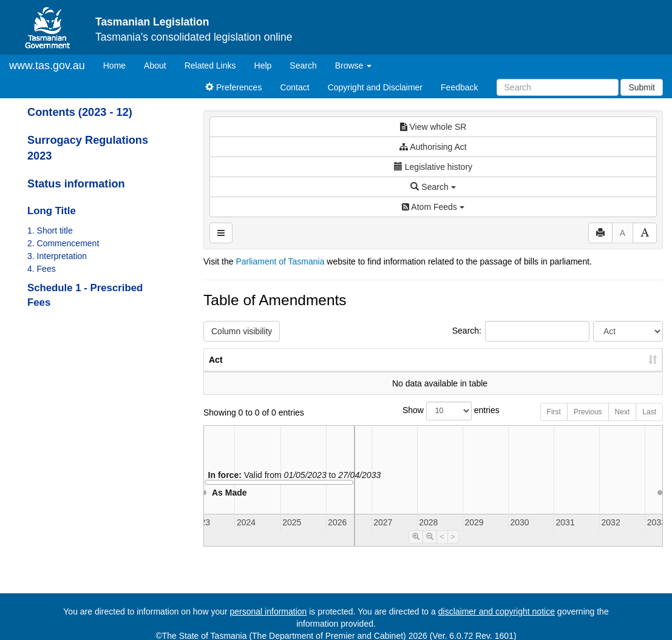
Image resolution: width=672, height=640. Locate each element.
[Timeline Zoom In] (416, 549)
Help (263, 66)
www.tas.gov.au (47, 66)
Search (303, 66)
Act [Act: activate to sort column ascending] (216, 372)
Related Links (210, 66)
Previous (588, 424)
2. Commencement (63, 243)
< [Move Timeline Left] (442, 549)
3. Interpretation (57, 256)
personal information (269, 611)
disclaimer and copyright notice (497, 611)
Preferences (233, 87)
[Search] (558, 87)
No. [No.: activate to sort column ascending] (460, 372)
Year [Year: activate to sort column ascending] (515, 372)
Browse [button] (354, 66)
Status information (76, 184)
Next (623, 424)
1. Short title (50, 231)
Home (119, 65)
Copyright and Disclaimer (375, 87)
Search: (521, 331)
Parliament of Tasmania (280, 261)
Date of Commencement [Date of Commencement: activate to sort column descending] (599, 366)
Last (649, 424)
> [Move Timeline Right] (453, 549)
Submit (642, 87)
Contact (294, 87)
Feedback (459, 87)
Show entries (433, 423)
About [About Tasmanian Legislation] (155, 66)
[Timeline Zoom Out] (430, 549)
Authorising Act (433, 147)
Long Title (52, 211)
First (554, 424)
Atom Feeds (433, 207)
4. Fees (42, 269)
